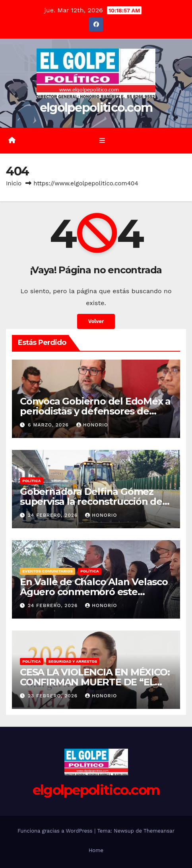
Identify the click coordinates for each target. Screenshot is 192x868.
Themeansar (159, 831)
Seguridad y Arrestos (73, 661)
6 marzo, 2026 (49, 425)
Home (96, 850)
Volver (96, 321)
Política (32, 481)
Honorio (92, 425)
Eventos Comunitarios (48, 571)
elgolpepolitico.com (96, 108)
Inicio (14, 183)
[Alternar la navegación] (102, 141)
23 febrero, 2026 (54, 696)
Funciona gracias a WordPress (56, 831)
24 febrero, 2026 (54, 515)
